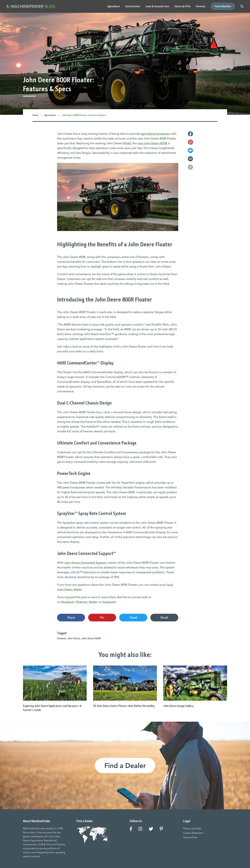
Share (71, 617)
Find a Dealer (125, 765)
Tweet (133, 617)
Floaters (62, 638)
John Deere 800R (91, 638)
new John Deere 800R (152, 143)
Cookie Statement (193, 833)
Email (164, 617)
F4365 (127, 143)
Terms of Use (190, 837)
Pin (102, 617)
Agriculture (50, 115)
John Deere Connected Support (85, 563)
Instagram (108, 602)
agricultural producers (155, 134)
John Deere (74, 638)
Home (35, 115)
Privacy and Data (192, 828)
